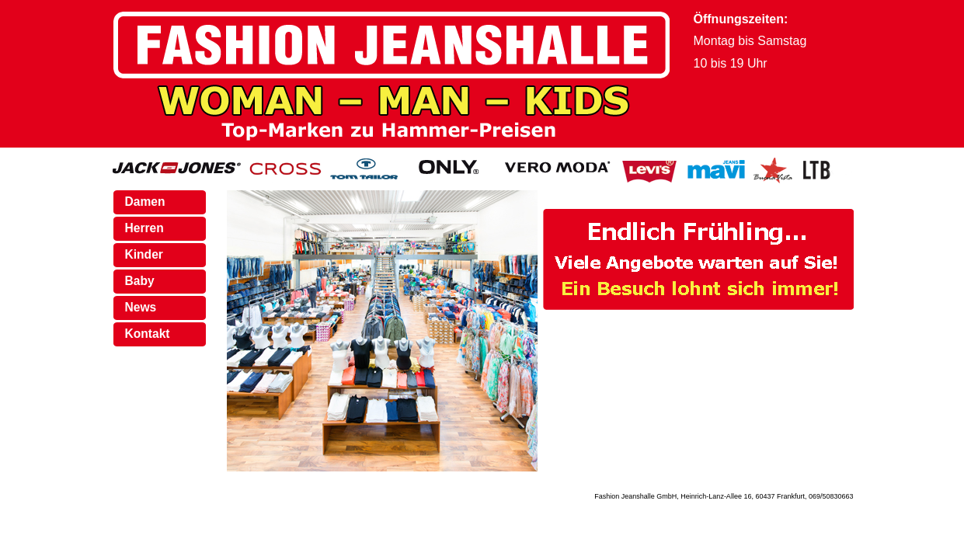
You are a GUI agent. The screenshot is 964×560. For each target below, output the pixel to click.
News (141, 307)
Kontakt (148, 334)
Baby (140, 281)
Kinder (144, 254)
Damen (145, 202)
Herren (144, 228)
